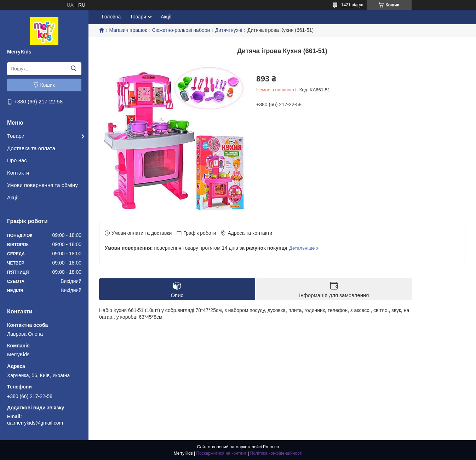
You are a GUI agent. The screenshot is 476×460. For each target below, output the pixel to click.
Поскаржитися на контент (221, 453)
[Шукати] (73, 69)
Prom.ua (271, 447)
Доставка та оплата (31, 148)
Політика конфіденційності (276, 453)
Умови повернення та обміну (42, 185)
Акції (13, 197)
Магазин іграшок (128, 30)
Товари (16, 136)
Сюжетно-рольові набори (181, 30)
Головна (111, 17)
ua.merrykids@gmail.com (35, 423)
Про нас (17, 160)
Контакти (18, 173)
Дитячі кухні (229, 30)
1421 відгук (352, 5)
